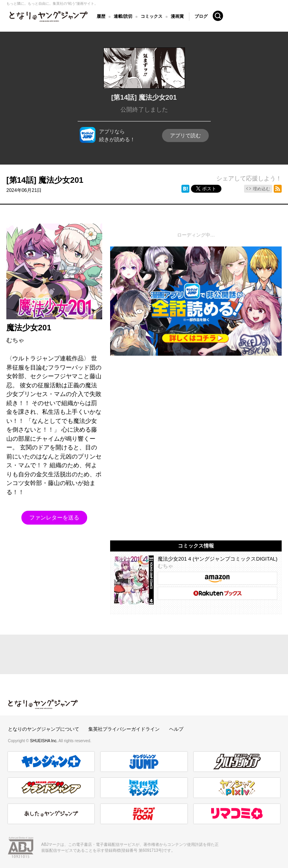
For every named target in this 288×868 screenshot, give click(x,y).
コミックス (152, 16)
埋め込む (261, 189)
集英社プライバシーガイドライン (124, 729)
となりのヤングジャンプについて (44, 729)
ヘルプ (176, 729)
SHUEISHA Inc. (44, 741)
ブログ (201, 16)
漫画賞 (177, 16)
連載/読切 (123, 16)
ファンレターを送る (54, 517)
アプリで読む (185, 136)
